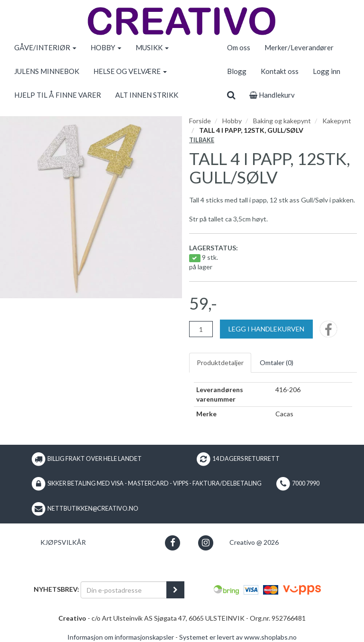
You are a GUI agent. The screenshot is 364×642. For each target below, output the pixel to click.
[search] (231, 95)
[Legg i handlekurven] (266, 329)
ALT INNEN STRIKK (147, 95)
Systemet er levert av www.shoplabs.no (238, 637)
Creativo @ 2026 (254, 542)
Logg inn (327, 71)
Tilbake (202, 140)
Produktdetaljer (220, 362)
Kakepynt (337, 121)
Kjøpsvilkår (63, 542)
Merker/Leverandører (299, 47)
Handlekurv (272, 95)
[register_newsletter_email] (175, 590)
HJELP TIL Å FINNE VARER (58, 95)
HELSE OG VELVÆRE (130, 71)
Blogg (237, 71)
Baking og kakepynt (282, 121)
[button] (173, 543)
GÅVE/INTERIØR (45, 47)
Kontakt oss (280, 71)
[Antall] (201, 329)
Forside (200, 121)
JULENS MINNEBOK (47, 71)
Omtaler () (277, 362)
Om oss (239, 47)
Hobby (232, 121)
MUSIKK (152, 47)
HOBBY (106, 47)
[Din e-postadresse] (124, 590)
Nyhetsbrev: (56, 589)
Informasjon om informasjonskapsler (121, 637)
